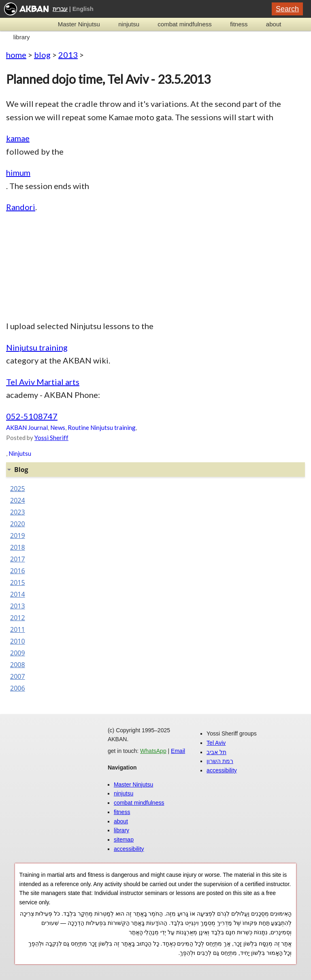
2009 (18, 653)
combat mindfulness (184, 24)
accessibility (129, 849)
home (16, 55)
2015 (18, 582)
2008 (18, 665)
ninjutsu (129, 24)
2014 (18, 594)
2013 (68, 55)
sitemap (124, 840)
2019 (18, 536)
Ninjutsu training (37, 347)
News (58, 427)
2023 (18, 512)
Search (287, 9)
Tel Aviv (216, 743)
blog (42, 55)
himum (18, 172)
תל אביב (216, 752)
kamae (18, 138)
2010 (18, 641)
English (83, 9)
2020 (18, 524)
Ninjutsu (20, 453)
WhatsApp (153, 751)
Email (178, 751)
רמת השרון (220, 761)
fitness (239, 24)
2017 (18, 559)
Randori (21, 207)
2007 (18, 676)
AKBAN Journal (27, 427)
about (274, 24)
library (22, 37)
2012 (18, 618)
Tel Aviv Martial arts (43, 382)
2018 (18, 547)
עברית (60, 9)
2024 (18, 500)
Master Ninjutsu (79, 24)
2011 (18, 629)
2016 (18, 571)
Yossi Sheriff (51, 438)
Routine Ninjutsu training (102, 427)
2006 (18, 688)
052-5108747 (32, 416)
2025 (18, 489)
